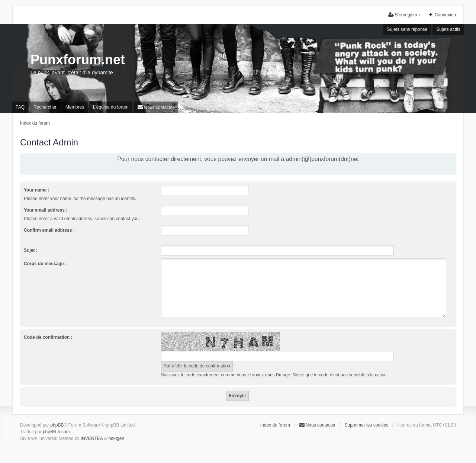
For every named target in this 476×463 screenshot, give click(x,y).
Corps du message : (45, 264)
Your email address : (46, 210)
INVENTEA (92, 438)
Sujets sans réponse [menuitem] (407, 29)
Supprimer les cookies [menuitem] (366, 425)
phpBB (57, 425)
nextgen (116, 438)
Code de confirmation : (48, 337)
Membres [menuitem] (75, 107)
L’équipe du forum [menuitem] (111, 107)
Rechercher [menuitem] (45, 107)
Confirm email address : (49, 230)
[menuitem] (156, 107)
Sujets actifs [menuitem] (448, 29)
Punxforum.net (78, 60)
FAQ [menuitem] (20, 107)
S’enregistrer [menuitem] (404, 15)
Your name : (36, 190)
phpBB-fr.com (56, 432)
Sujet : (31, 250)
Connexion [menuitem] (442, 15)
